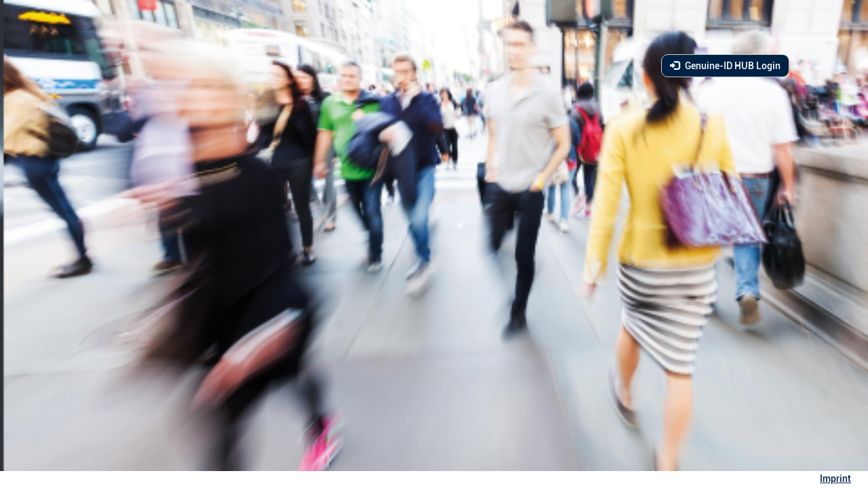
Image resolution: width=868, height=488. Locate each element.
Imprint (835, 479)
